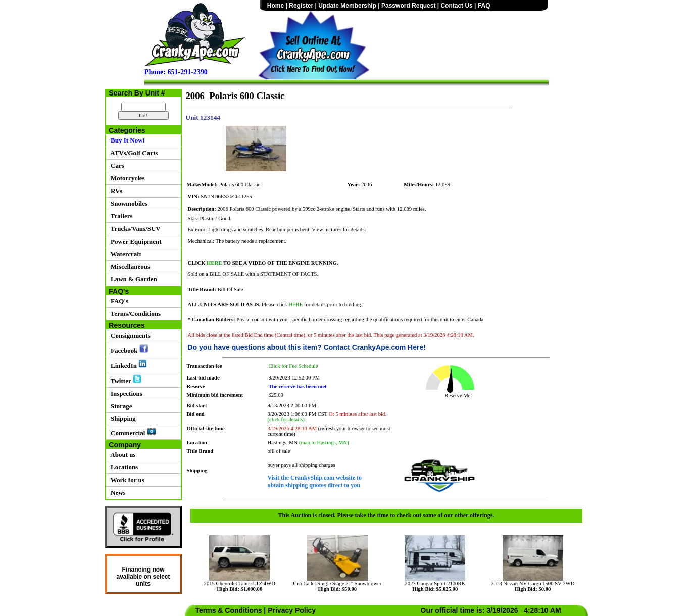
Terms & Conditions (229, 610)
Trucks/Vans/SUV (134, 229)
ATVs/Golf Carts (133, 153)
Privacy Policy (292, 610)
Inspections (125, 393)
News (117, 492)
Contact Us (456, 6)
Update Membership (347, 6)
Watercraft (125, 254)
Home (276, 6)
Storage (120, 406)
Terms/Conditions (134, 314)
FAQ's (118, 301)
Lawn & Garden (132, 279)
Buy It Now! (126, 140)
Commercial (132, 432)
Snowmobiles (128, 203)
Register (301, 6)
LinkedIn (128, 364)
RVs (115, 191)
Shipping (122, 419)
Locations (123, 467)
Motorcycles (126, 178)
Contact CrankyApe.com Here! (375, 347)
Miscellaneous (129, 267)
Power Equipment (135, 241)
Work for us (126, 480)
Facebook (128, 349)
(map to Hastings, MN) (324, 442)
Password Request (408, 6)
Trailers (120, 216)
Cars (116, 165)
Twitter (125, 380)
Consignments (129, 335)
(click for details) (286, 420)
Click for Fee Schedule (293, 366)
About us (122, 455)
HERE (214, 263)
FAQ (484, 6)
